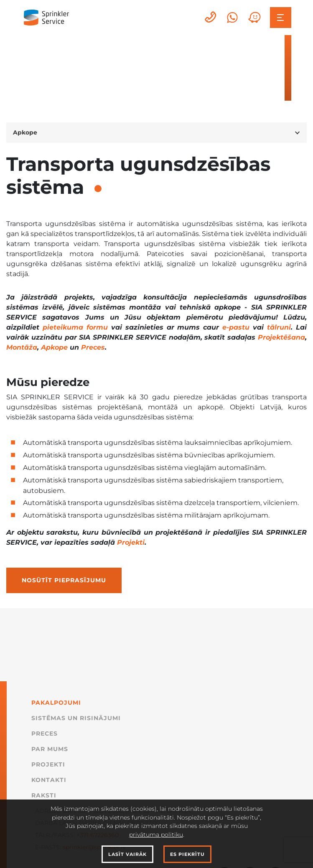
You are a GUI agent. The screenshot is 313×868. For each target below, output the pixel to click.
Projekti (131, 542)
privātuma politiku (156, 835)
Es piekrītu (187, 854)
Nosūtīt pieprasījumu (64, 580)
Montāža (22, 347)
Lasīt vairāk (127, 854)
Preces (93, 347)
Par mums (50, 749)
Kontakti (49, 780)
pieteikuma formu (75, 327)
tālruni (279, 327)
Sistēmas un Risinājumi (76, 718)
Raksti (44, 795)
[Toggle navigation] (281, 18)
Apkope (54, 347)
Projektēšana (281, 337)
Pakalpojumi (56, 703)
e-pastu (236, 327)
